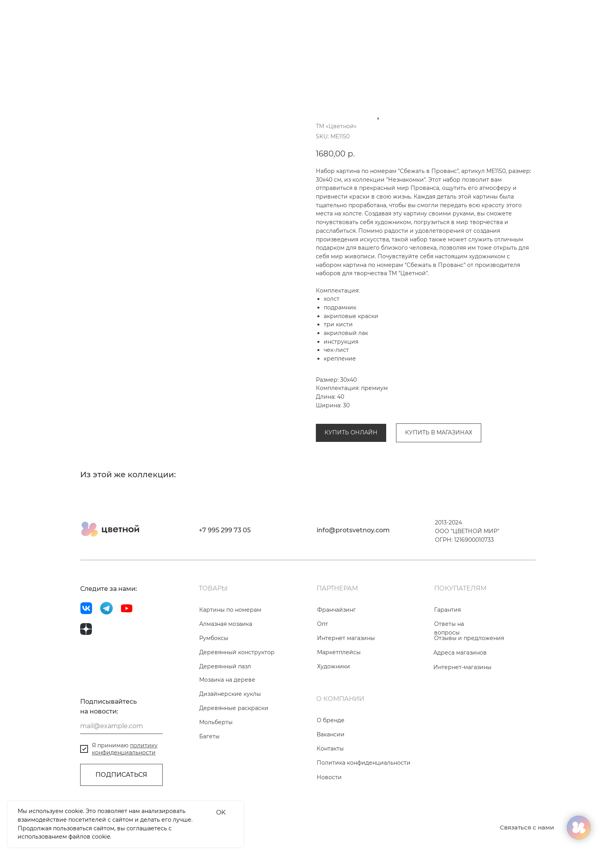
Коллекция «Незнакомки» (422, 414)
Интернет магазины (346, 682)
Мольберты (216, 766)
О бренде (331, 764)
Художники (334, 710)
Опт (323, 668)
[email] (121, 770)
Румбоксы (214, 682)
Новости (329, 821)
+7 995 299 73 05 (225, 574)
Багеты (209, 780)
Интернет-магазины (462, 711)
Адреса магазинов (460, 697)
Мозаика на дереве (227, 724)
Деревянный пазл (225, 710)
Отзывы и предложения (469, 682)
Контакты (330, 793)
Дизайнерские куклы (230, 738)
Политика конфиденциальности (364, 807)
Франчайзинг (336, 654)
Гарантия (447, 654)
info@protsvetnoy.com (353, 574)
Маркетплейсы (339, 696)
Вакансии (331, 778)
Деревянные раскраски (234, 752)
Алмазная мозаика (226, 668)
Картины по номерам (347, 414)
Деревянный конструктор (237, 696)
